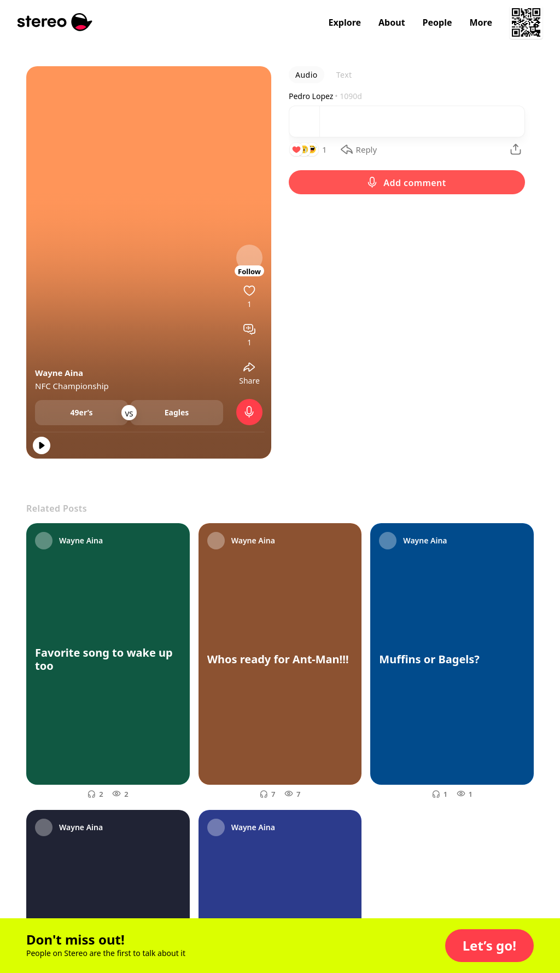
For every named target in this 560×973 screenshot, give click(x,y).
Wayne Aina (59, 373)
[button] (489, 946)
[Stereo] (55, 22)
